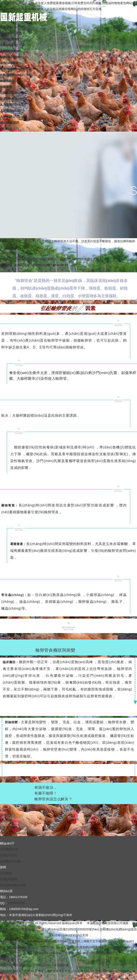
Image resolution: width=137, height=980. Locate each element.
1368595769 (16, 903)
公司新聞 (45, 241)
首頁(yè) (30, 241)
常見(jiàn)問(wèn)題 (13, 833)
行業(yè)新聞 (9, 827)
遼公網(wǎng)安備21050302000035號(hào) (68, 929)
